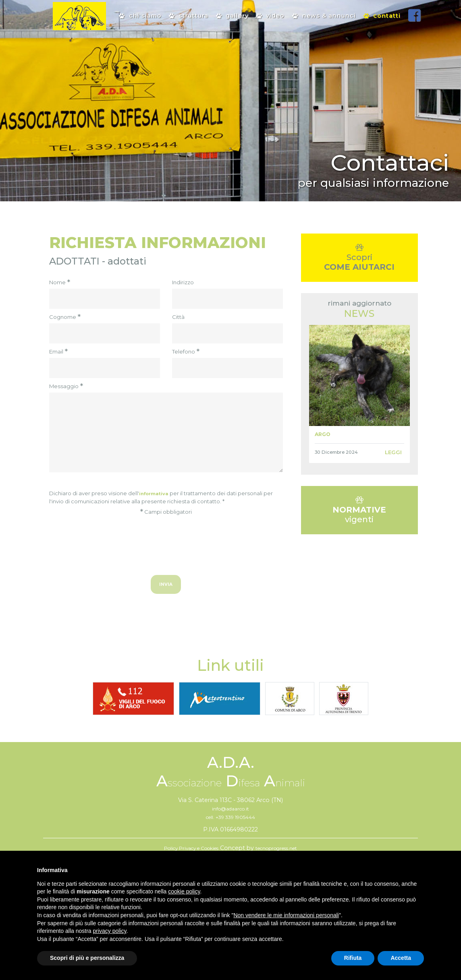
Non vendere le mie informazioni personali (286, 915)
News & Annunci (324, 16)
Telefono (186, 352)
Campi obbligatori (166, 512)
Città (178, 317)
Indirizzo (183, 282)
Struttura (188, 16)
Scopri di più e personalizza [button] (87, 958)
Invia (166, 586)
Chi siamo (140, 16)
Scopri (359, 262)
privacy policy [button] (110, 931)
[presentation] (166, 542)
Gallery (232, 16)
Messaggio (66, 387)
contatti (382, 16)
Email (58, 352)
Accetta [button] (401, 958)
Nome (60, 283)
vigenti (359, 524)
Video (270, 16)
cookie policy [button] (184, 891)
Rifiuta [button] (353, 958)
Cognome (65, 317)
